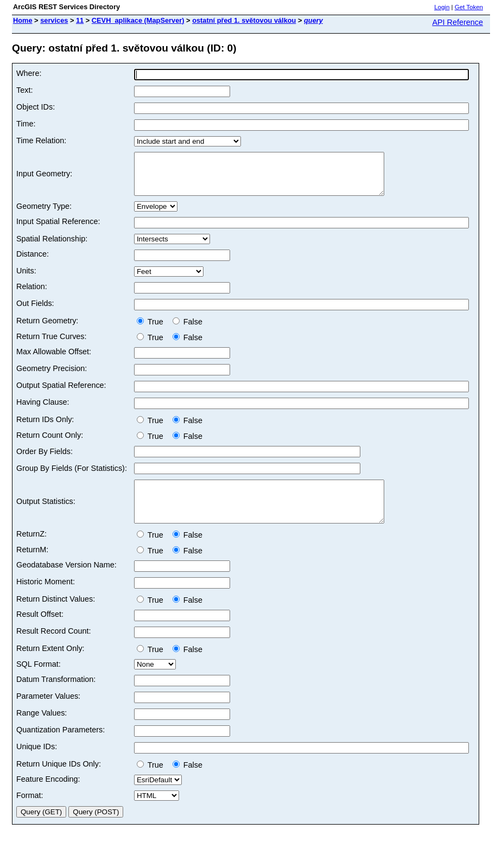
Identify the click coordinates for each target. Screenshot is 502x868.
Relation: (32, 295)
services (54, 20)
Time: (26, 124)
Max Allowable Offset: (54, 360)
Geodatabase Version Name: (66, 581)
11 (80, 20)
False (188, 330)
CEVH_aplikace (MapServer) (138, 20)
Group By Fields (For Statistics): (72, 476)
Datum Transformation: (56, 695)
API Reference (457, 22)
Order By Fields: (45, 459)
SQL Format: (39, 680)
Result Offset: (40, 630)
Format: (30, 812)
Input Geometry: (44, 178)
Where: (29, 73)
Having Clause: (43, 410)
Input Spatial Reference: (58, 229)
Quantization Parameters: (61, 746)
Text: (24, 90)
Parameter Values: (48, 712)
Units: (26, 279)
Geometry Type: (44, 214)
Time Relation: (41, 141)
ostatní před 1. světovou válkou (244, 20)
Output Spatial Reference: (61, 393)
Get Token (469, 7)
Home (23, 20)
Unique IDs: (37, 763)
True (152, 330)
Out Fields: (35, 311)
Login (442, 7)
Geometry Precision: (52, 376)
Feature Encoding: (48, 795)
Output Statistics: (46, 514)
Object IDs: (36, 107)
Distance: (33, 262)
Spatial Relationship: (52, 247)
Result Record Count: (54, 647)
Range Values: (42, 729)
